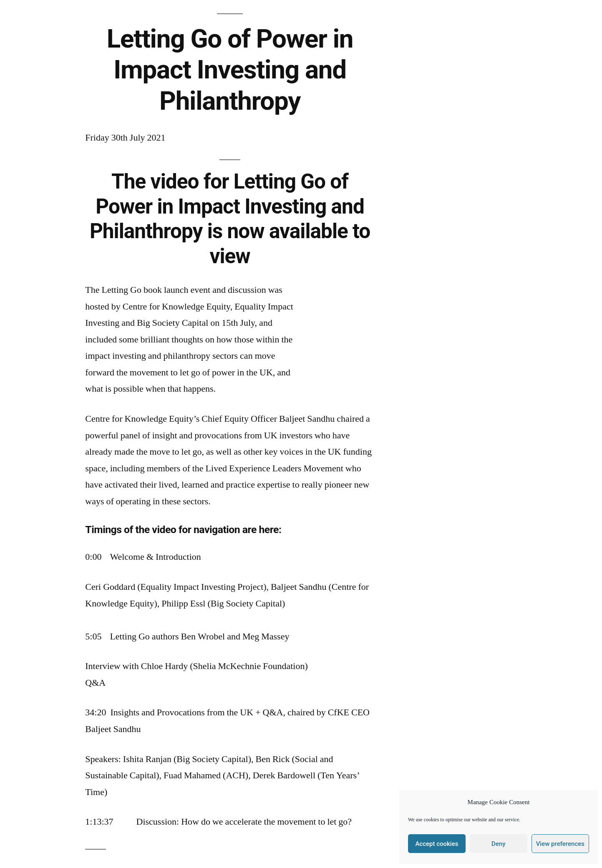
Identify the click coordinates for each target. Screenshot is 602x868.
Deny (499, 844)
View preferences (560, 844)
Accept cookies (437, 844)
